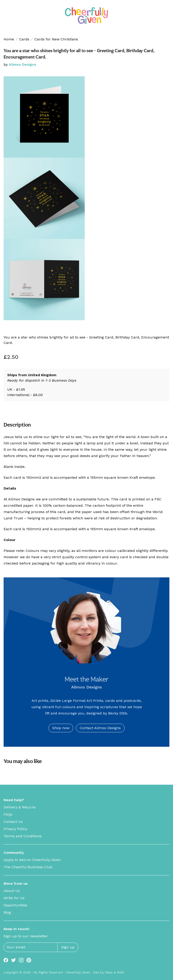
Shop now (61, 728)
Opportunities (15, 905)
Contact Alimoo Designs (100, 728)
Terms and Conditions (23, 836)
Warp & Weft (115, 972)
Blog (7, 912)
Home (9, 39)
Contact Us (13, 822)
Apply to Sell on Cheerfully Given (32, 860)
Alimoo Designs (23, 64)
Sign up (68, 947)
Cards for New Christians (56, 39)
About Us (12, 891)
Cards (24, 39)
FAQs (8, 814)
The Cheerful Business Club (28, 867)
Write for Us (14, 898)
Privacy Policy (15, 829)
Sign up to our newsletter (26, 936)
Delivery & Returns (20, 807)
